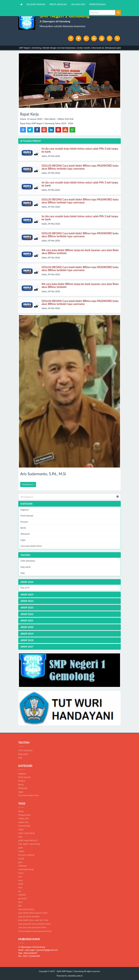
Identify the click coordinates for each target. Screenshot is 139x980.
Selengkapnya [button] (28, 484)
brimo (21, 873)
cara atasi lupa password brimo (32, 927)
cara (20, 877)
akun (20, 902)
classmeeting (24, 826)
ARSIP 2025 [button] (27, 594)
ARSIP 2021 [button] (27, 620)
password (23, 898)
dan (20, 906)
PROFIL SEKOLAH (58, 4)
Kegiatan (25, 510)
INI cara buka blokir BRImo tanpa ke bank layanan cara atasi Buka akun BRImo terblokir (80, 252)
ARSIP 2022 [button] (27, 614)
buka (20, 880)
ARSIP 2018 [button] (27, 640)
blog (23, 573)
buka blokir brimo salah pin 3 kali (33, 920)
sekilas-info (23, 822)
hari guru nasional (26, 855)
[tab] (69, 582)
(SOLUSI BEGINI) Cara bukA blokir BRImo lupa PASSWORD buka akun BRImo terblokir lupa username (80, 167)
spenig (21, 858)
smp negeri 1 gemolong (29, 844)
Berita (23, 528)
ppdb (21, 848)
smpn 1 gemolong (26, 833)
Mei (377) (25, 588)
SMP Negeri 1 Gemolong (72, 971)
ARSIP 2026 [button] (27, 582)
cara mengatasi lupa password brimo (35, 931)
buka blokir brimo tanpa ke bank (33, 913)
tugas (23, 540)
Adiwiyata (25, 534)
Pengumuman (24, 815)
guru (20, 862)
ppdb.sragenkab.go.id (28, 840)
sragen (21, 851)
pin (20, 891)
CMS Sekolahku (28, 561)
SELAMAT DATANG (36, 4)
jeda (20, 837)
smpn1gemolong (26, 869)
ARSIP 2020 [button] (27, 627)
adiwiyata (23, 866)
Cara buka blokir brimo (31, 546)
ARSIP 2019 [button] (27, 634)
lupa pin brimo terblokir (29, 916)
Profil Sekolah (27, 516)
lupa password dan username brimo (35, 924)
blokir (21, 884)
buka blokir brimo (26, 909)
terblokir (22, 895)
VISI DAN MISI (78, 4)
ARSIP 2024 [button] (27, 601)
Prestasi (24, 522)
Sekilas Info (23, 818)
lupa (20, 887)
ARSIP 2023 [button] (27, 607)
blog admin (26, 567)
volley (21, 829)
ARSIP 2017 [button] (27, 647)
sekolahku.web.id (75, 976)
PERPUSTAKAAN (97, 4)
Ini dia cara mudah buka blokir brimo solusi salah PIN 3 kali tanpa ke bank (80, 150)
